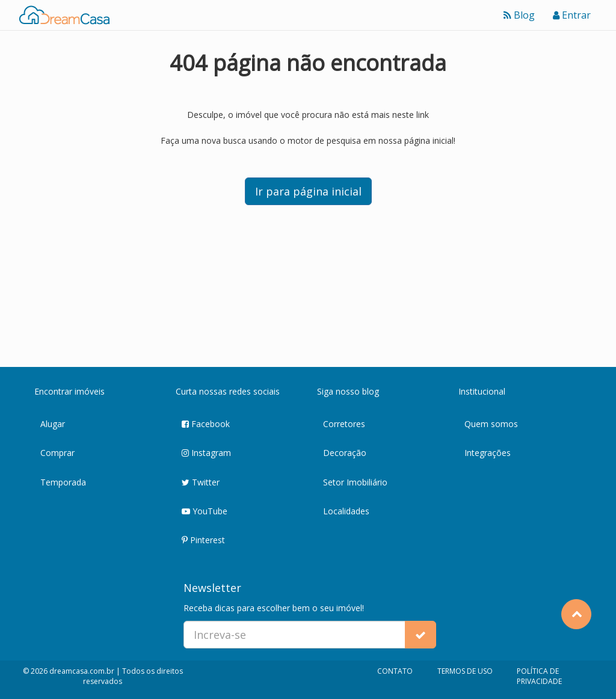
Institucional (482, 391)
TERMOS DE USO (465, 671)
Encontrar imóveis (69, 391)
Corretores (344, 424)
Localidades (346, 511)
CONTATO (395, 671)
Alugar (53, 424)
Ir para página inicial (308, 191)
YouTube (205, 512)
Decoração (345, 453)
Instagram (206, 453)
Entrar (572, 15)
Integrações (488, 453)
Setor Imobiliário (355, 482)
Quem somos (491, 424)
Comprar (57, 453)
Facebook (206, 424)
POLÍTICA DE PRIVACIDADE (539, 676)
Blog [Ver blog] (519, 15)
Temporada (63, 482)
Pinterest (203, 540)
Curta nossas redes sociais (228, 391)
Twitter (201, 483)
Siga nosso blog (348, 391)
